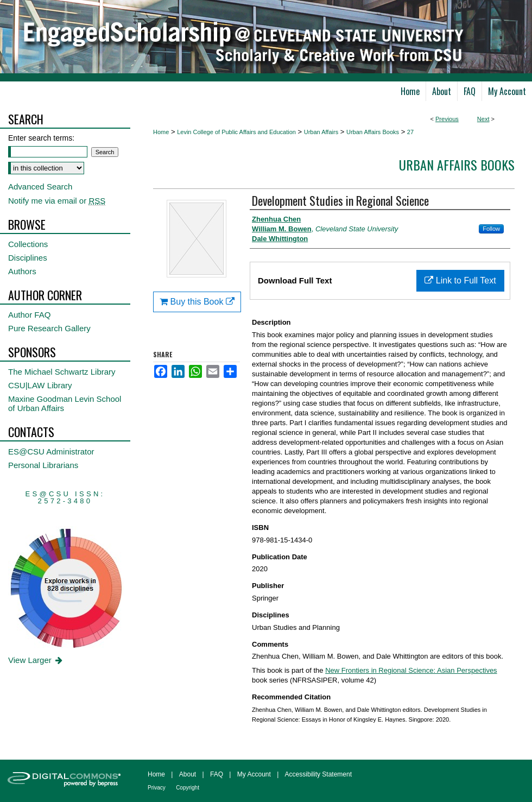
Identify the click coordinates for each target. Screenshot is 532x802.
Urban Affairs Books (373, 132)
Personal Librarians (43, 465)
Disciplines (28, 258)
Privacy (157, 788)
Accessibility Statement (318, 774)
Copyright (188, 788)
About (188, 774)
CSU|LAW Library (40, 385)
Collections (28, 244)
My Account (254, 774)
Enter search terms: (41, 138)
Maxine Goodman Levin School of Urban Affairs (65, 403)
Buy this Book (197, 302)
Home (161, 132)
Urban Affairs (321, 132)
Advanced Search (40, 187)
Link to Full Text (460, 280)
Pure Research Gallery (49, 328)
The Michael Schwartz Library (62, 372)
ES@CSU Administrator (51, 451)
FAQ (217, 774)
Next (483, 119)
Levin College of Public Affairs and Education (236, 132)
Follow (491, 229)
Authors (22, 271)
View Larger (36, 660)
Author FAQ (29, 315)
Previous (447, 119)
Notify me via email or (57, 201)
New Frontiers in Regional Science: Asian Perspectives (411, 670)
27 (410, 132)
